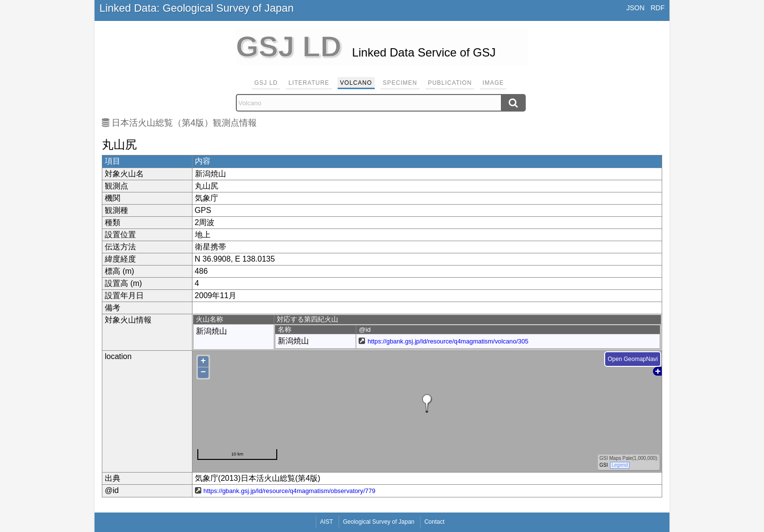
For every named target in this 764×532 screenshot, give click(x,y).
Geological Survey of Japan (379, 522)
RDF (658, 8)
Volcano (356, 83)
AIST (327, 522)
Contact (434, 522)
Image (493, 83)
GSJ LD (266, 83)
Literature (309, 83)
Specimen (400, 83)
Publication (450, 83)
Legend (620, 465)
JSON (635, 8)
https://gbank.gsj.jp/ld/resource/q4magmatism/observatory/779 (290, 491)
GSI (603, 465)
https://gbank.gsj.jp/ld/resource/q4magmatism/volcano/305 (448, 341)
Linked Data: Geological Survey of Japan (197, 8)
